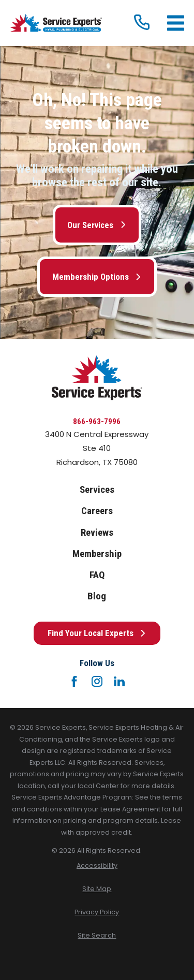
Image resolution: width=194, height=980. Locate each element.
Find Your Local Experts (97, 633)
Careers (97, 511)
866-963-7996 (97, 421)
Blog (97, 596)
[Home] (56, 23)
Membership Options (97, 277)
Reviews (97, 533)
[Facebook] (74, 681)
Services (97, 490)
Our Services (97, 225)
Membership (97, 554)
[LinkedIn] (119, 681)
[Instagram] (97, 681)
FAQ (97, 575)
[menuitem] (97, 866)
